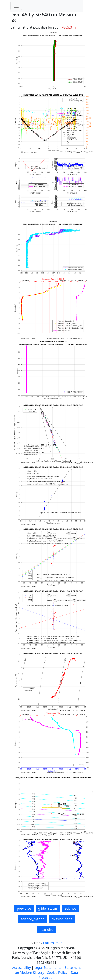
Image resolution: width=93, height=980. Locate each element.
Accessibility (22, 968)
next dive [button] (46, 930)
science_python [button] (33, 919)
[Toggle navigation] (16, 6)
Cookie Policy (57, 973)
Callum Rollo (53, 943)
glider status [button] (48, 908)
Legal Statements (48, 968)
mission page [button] (62, 919)
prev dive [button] (24, 908)
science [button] (70, 908)
